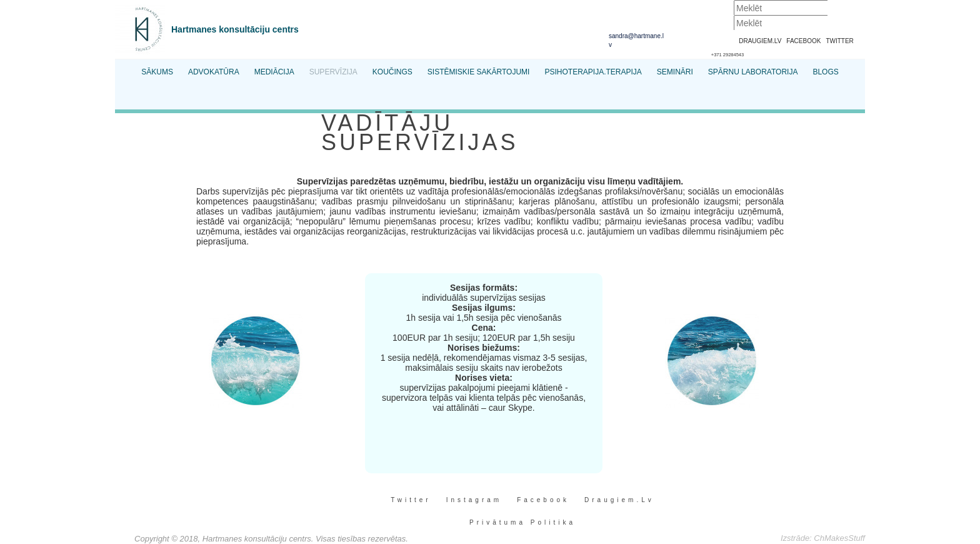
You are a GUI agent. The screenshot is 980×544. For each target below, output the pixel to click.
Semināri (675, 72)
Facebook (543, 500)
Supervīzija (333, 72)
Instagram (474, 500)
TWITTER (839, 41)
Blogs (825, 72)
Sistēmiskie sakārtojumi (479, 72)
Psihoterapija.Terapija (593, 72)
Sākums (157, 72)
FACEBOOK (803, 41)
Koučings (392, 72)
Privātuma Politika (522, 522)
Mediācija (274, 72)
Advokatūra (214, 72)
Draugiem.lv (619, 500)
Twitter (411, 500)
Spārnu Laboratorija (753, 72)
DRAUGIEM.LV (760, 41)
